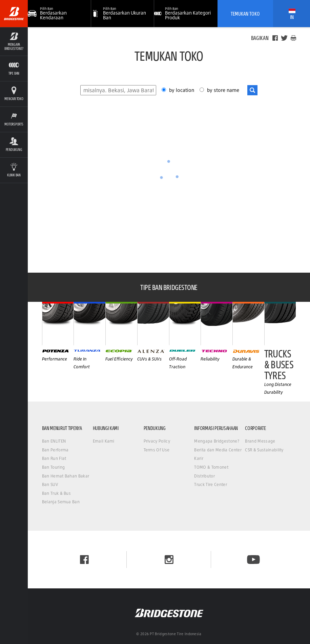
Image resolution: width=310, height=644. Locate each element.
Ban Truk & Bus (56, 493)
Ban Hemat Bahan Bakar (66, 476)
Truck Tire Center (210, 484)
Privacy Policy (157, 441)
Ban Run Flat (54, 458)
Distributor (204, 476)
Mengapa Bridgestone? (216, 441)
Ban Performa (55, 450)
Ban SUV (50, 484)
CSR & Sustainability (264, 450)
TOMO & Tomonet (211, 467)
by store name (223, 90)
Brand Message (260, 441)
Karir (199, 458)
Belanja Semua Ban (61, 502)
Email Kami (104, 441)
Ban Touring (54, 467)
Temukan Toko (245, 14)
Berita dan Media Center (218, 450)
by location (182, 90)
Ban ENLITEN (54, 441)
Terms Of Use (157, 450)
